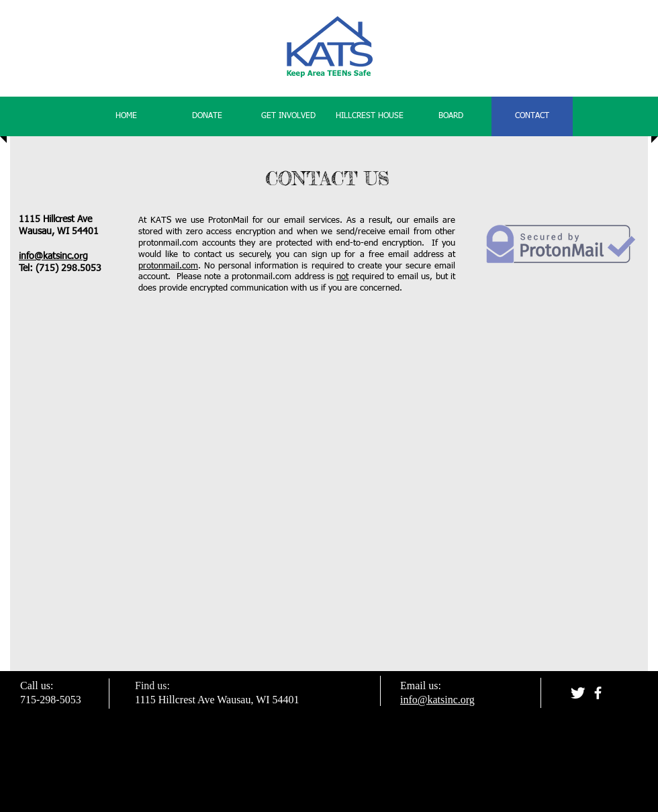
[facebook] (598, 693)
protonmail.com (168, 266)
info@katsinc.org (53, 256)
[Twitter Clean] (578, 693)
